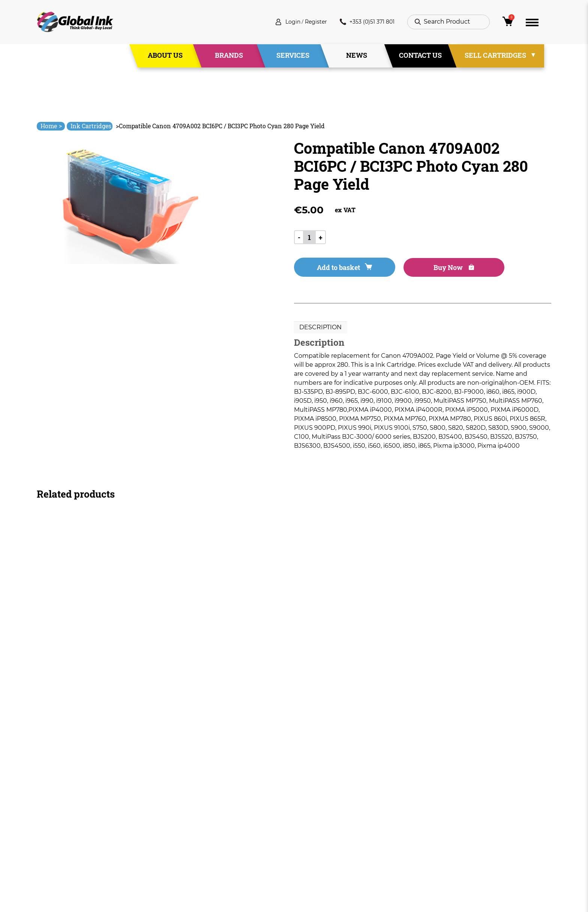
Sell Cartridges (495, 56)
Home (51, 126)
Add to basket (336, 268)
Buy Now (429, 268)
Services (293, 56)
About (201, 811)
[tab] (320, 329)
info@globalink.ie (68, 807)
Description (320, 329)
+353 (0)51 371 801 (364, 22)
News (357, 56)
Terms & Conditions (323, 811)
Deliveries (309, 797)
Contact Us (420, 56)
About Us (165, 56)
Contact (203, 851)
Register (309, 22)
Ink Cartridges (91, 126)
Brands (229, 56)
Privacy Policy (314, 824)
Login (283, 22)
